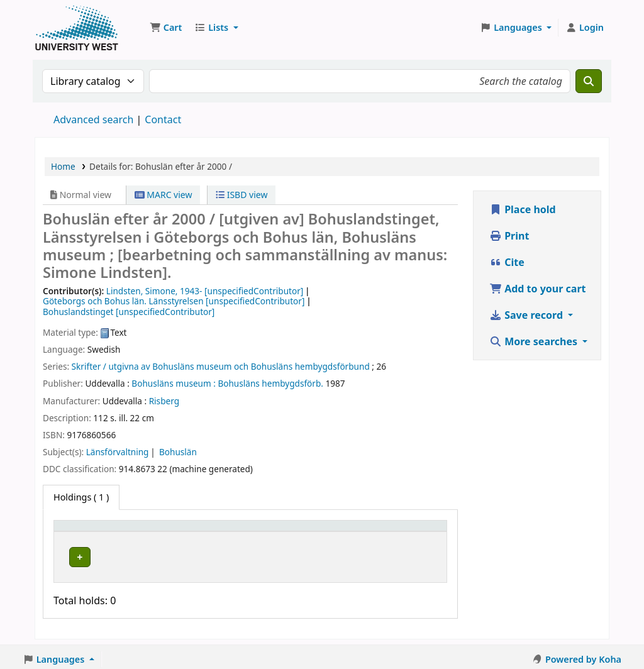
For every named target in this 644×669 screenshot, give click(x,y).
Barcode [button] (392, 532)
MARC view (164, 195)
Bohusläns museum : (174, 383)
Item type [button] (81, 532)
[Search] (589, 81)
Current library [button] (162, 532)
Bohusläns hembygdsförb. (270, 383)
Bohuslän (178, 452)
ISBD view (241, 195)
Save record (527, 315)
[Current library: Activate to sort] (175, 532)
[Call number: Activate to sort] (271, 532)
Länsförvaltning (118, 452)
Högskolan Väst (161, 555)
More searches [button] (535, 341)
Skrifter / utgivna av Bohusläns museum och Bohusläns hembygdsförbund (221, 366)
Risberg (164, 401)
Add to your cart (538, 289)
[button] (166, 28)
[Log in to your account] (585, 28)
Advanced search (93, 119)
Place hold (523, 209)
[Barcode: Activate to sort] (408, 532)
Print (509, 236)
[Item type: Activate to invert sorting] (89, 532)
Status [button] (335, 532)
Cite (507, 262)
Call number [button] (260, 532)
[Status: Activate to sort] (341, 532)
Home (63, 166)
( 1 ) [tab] (81, 497)
